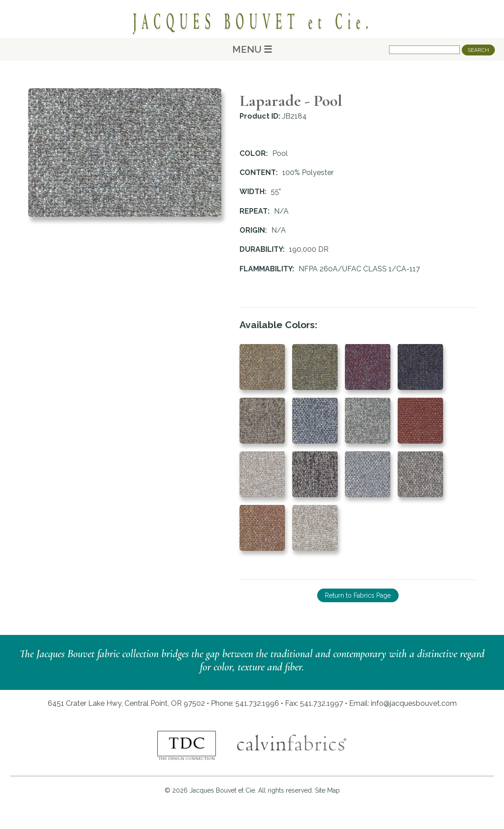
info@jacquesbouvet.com (414, 703)
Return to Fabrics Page (358, 595)
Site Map (327, 790)
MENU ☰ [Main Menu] (252, 49)
